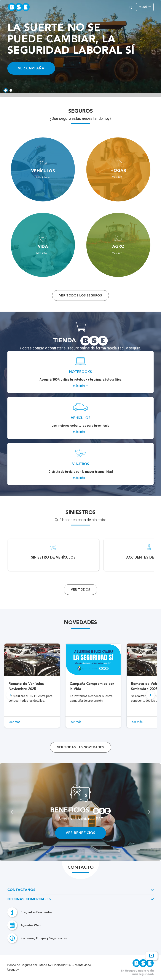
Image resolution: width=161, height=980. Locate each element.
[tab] (6, 90)
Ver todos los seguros (80, 295)
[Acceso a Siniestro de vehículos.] (53, 555)
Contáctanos (21, 890)
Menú (145, 7)
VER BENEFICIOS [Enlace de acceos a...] (80, 833)
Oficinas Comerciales (29, 899)
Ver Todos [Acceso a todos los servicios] (80, 590)
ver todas (80, 747)
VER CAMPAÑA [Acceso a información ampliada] (31, 68)
